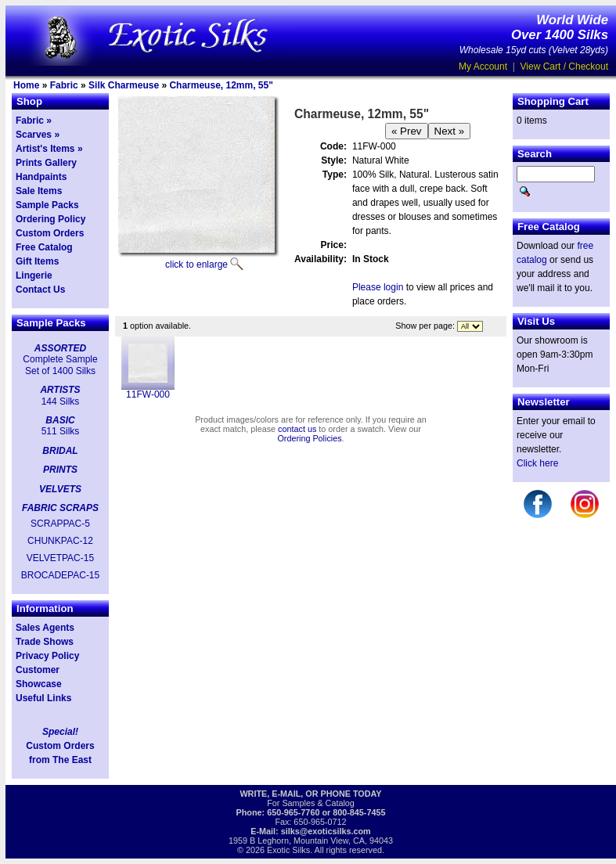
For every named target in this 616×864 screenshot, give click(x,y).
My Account (483, 67)
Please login (378, 287)
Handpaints (41, 177)
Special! (60, 732)
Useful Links (43, 698)
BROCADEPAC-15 (60, 575)
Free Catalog (44, 247)
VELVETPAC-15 (60, 558)
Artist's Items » (49, 149)
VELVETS (60, 489)
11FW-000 (148, 394)
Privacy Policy (47, 656)
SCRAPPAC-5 (60, 524)
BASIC (60, 420)
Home (26, 85)
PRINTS (60, 470)
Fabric (64, 85)
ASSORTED (60, 348)
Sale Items (39, 191)
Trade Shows (45, 642)
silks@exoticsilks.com (326, 831)
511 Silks (61, 431)
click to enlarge (196, 265)
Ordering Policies (309, 438)
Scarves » (38, 135)
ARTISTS (60, 390)
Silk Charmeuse (124, 85)
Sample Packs (47, 205)
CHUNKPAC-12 (60, 541)
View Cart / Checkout (565, 67)
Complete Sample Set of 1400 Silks (60, 365)
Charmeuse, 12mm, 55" (221, 85)
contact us (297, 429)
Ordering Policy (50, 219)
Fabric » (34, 121)
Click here (537, 463)
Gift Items (37, 261)
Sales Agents (45, 628)
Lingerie (34, 275)
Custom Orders (50, 233)
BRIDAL (60, 451)
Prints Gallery (46, 163)
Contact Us (40, 290)
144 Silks (61, 401)
